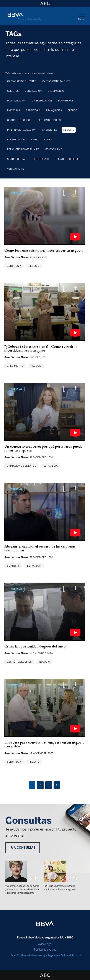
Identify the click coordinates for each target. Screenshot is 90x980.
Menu (81, 19)
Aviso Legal (45, 944)
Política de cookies (45, 950)
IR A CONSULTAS (23, 848)
